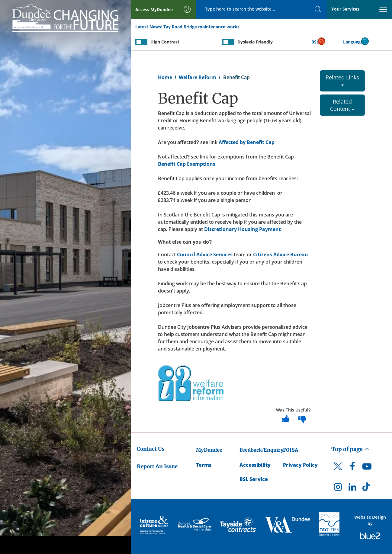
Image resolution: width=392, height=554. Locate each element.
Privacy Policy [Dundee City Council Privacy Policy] (300, 465)
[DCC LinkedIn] (352, 488)
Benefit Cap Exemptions (187, 164)
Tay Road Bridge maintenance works (201, 27)
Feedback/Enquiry (261, 450)
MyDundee (209, 450)
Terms (204, 465)
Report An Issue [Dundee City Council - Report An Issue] (157, 466)
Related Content (342, 105)
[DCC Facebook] (352, 468)
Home (165, 77)
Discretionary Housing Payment (243, 229)
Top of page (350, 449)
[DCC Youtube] (367, 468)
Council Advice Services (205, 255)
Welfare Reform (198, 77)
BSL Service (254, 479)
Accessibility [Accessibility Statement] (255, 465)
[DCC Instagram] (338, 488)
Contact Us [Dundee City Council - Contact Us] (151, 449)
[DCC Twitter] (338, 472)
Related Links (342, 80)
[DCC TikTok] (367, 488)
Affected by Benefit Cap (247, 142)
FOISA (291, 450)
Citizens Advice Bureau (281, 255)
